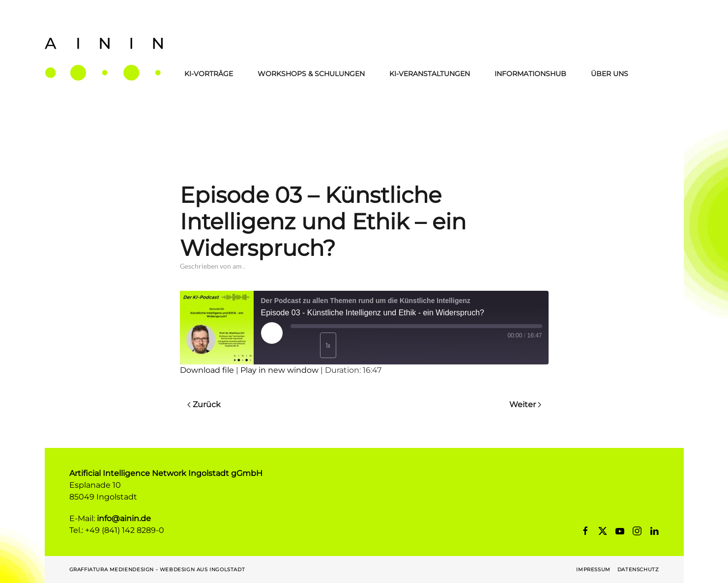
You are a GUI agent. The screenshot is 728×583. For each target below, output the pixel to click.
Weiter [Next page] (525, 404)
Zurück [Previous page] (204, 404)
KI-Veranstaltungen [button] (430, 74)
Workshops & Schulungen (311, 74)
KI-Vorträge (209, 74)
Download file (207, 370)
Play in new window (279, 370)
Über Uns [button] (610, 74)
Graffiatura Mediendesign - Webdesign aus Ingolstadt (157, 569)
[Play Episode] (272, 333)
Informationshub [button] (530, 74)
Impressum (593, 569)
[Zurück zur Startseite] (104, 59)
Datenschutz (638, 569)
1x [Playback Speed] (328, 345)
